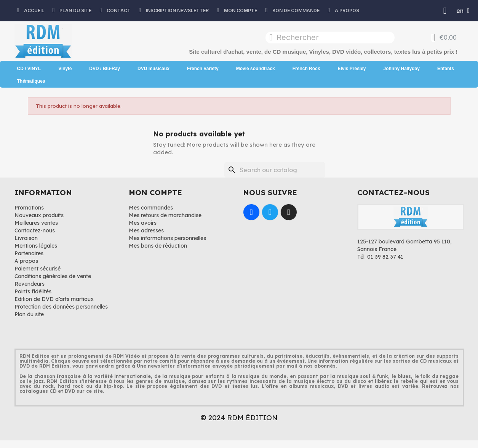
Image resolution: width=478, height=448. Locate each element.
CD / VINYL (29, 69)
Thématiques (31, 81)
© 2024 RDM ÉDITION (239, 418)
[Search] (275, 170)
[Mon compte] (445, 11)
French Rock (306, 69)
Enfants (446, 69)
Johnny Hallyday (402, 69)
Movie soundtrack (256, 69)
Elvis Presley (352, 69)
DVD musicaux (153, 69)
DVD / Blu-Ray (105, 69)
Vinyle (65, 69)
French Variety (203, 69)
